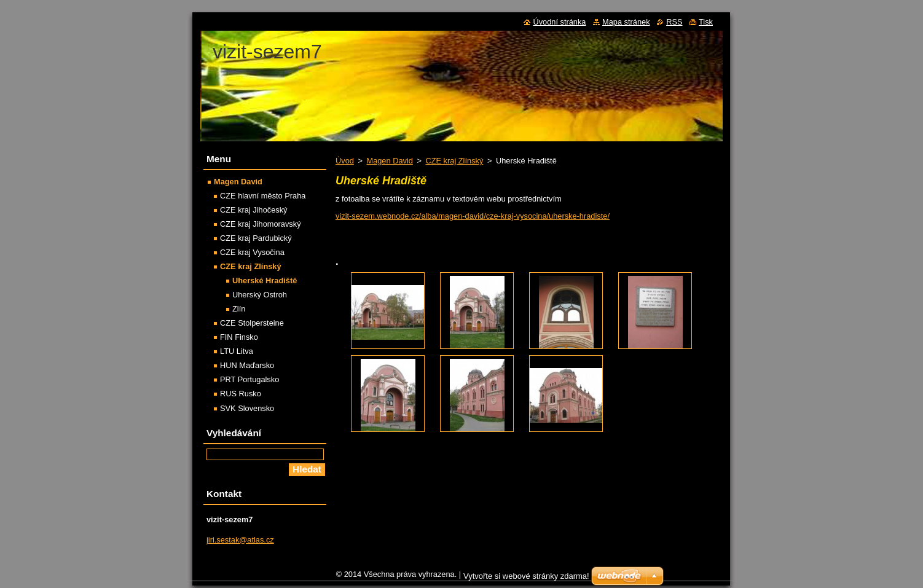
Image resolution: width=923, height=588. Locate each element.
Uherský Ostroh (260, 295)
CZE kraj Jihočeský (254, 210)
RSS (674, 22)
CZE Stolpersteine (252, 323)
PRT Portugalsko (249, 379)
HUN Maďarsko (247, 365)
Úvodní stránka (559, 22)
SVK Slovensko (247, 408)
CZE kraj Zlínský (454, 161)
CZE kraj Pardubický (256, 238)
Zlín (239, 309)
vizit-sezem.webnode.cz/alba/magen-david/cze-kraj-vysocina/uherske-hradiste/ (473, 216)
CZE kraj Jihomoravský (261, 224)
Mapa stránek (626, 22)
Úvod (345, 161)
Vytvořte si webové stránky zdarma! (526, 579)
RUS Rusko (241, 394)
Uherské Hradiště (265, 280)
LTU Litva (237, 351)
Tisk (706, 22)
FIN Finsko (239, 337)
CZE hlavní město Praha (263, 196)
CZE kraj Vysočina (252, 252)
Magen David (389, 161)
